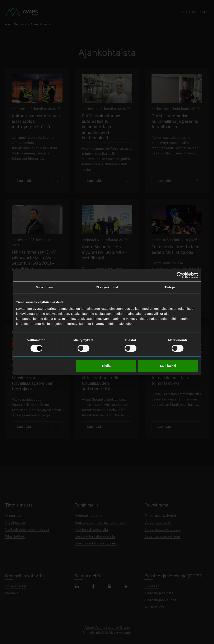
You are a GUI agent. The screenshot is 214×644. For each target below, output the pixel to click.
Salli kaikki (168, 366)
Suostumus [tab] (44, 287)
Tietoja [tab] (170, 287)
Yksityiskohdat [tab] (107, 287)
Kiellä (106, 366)
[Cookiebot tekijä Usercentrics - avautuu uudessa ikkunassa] (180, 275)
